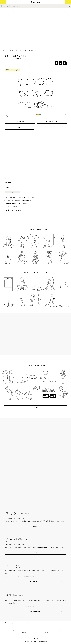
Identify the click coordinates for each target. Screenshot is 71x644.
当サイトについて (35, 630)
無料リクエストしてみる (14, 210)
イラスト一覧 (10, 50)
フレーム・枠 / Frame (12, 192)
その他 (17, 50)
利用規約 (24, 632)
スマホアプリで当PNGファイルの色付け (19, 201)
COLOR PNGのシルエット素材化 (17, 204)
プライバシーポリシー (58, 630)
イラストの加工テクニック (14, 207)
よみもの (13, 630)
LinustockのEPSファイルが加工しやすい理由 (21, 197)
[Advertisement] (18, 29)
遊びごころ (23, 50)
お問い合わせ (47, 632)
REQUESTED (61, 116)
